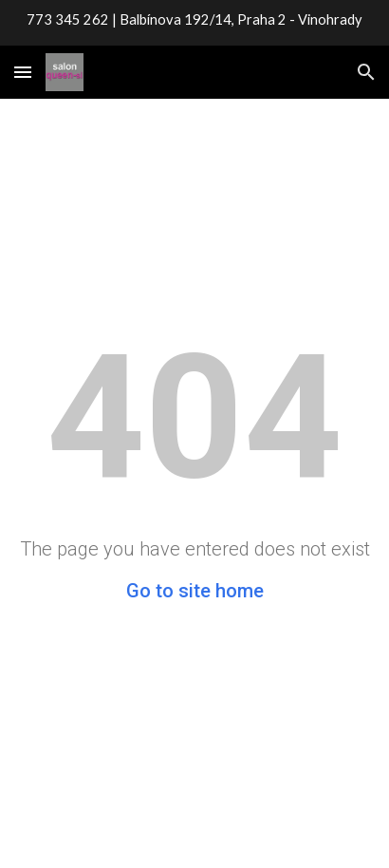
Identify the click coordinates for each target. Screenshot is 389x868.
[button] (23, 72)
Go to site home (195, 591)
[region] (194, 23)
